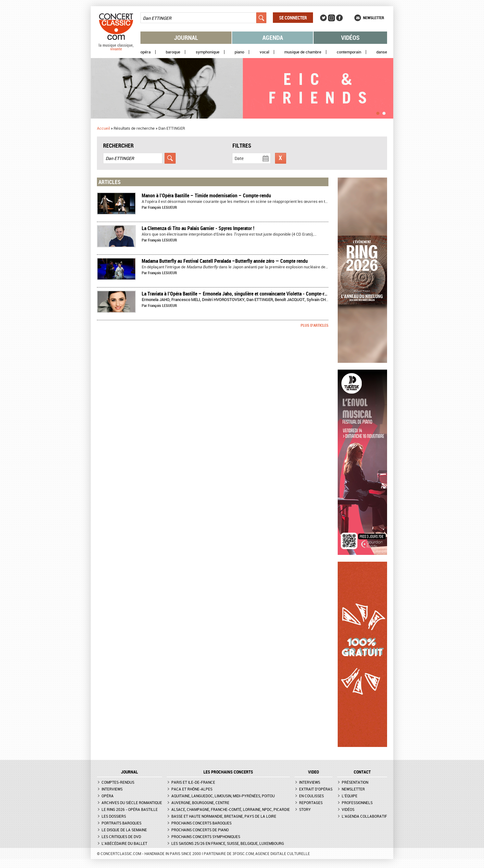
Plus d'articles (315, 325)
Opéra (146, 52)
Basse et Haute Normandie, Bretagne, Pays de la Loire (224, 816)
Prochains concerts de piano (200, 830)
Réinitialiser (281, 158)
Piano (239, 52)
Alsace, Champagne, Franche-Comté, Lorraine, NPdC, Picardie (231, 809)
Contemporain (349, 52)
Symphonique (208, 52)
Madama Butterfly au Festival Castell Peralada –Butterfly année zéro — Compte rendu (225, 261)
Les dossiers (114, 816)
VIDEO (313, 772)
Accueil (103, 128)
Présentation (355, 782)
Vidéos (350, 38)
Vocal (264, 52)
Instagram (332, 18)
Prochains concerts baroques (201, 823)
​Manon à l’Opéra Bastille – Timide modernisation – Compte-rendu (206, 195)
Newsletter (373, 18)
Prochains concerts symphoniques (206, 837)
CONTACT (362, 772)
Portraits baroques (121, 823)
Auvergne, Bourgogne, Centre (200, 803)
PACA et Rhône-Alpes (192, 789)
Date (239, 158)
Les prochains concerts (228, 772)
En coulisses (311, 796)
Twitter (323, 18)
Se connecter (293, 18)
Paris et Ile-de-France (193, 782)
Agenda (273, 38)
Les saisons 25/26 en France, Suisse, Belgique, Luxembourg (228, 843)
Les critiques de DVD (121, 837)
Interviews (112, 789)
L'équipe (350, 796)
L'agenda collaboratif (364, 816)
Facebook (340, 18)
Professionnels (357, 803)
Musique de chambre (303, 52)
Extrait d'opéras (316, 789)
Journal (186, 38)
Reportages (311, 803)
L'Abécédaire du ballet (124, 843)
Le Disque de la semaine (124, 830)
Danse (382, 52)
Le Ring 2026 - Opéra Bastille (130, 809)
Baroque (173, 52)
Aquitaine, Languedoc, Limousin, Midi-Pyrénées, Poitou (223, 796)
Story (305, 809)
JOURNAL (129, 772)
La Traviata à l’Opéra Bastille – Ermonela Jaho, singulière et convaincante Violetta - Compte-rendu (238, 294)
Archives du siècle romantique (132, 803)
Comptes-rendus (118, 782)
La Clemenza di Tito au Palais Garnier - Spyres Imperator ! (198, 228)
